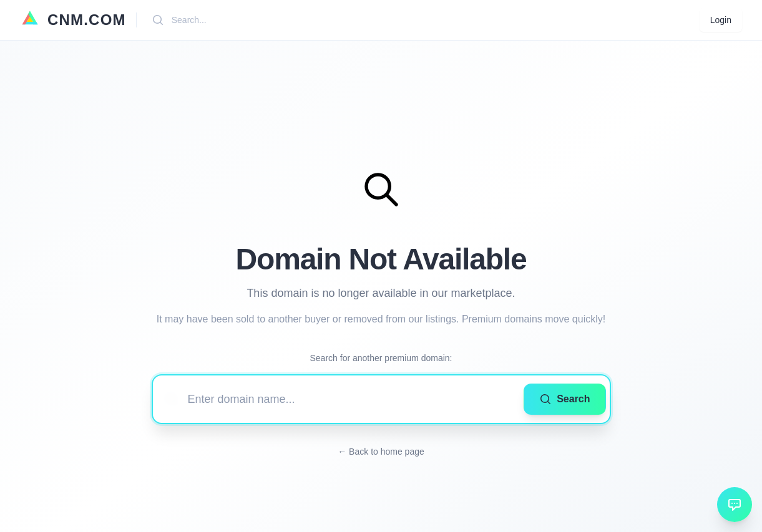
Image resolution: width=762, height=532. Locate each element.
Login (721, 20)
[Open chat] (735, 505)
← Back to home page (381, 452)
